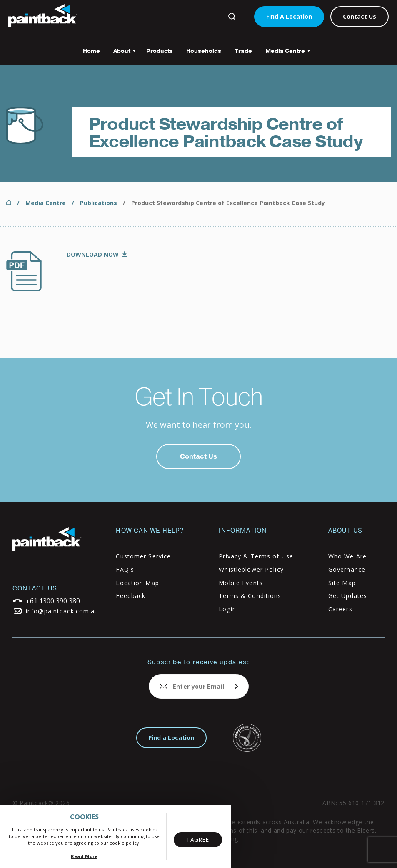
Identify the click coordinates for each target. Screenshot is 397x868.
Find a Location (171, 738)
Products (160, 51)
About (121, 54)
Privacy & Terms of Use (256, 556)
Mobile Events (241, 583)
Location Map (137, 583)
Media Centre (284, 54)
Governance (347, 569)
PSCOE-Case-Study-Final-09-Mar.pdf (97, 255)
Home (91, 51)
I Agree (198, 839)
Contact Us (360, 16)
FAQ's (125, 569)
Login (227, 609)
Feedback (131, 596)
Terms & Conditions (250, 596)
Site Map (342, 583)
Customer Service (143, 556)
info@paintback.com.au (62, 611)
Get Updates (348, 596)
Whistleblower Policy (251, 569)
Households (204, 51)
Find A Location (289, 16)
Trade (243, 51)
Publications (99, 203)
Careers (340, 609)
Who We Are (347, 556)
